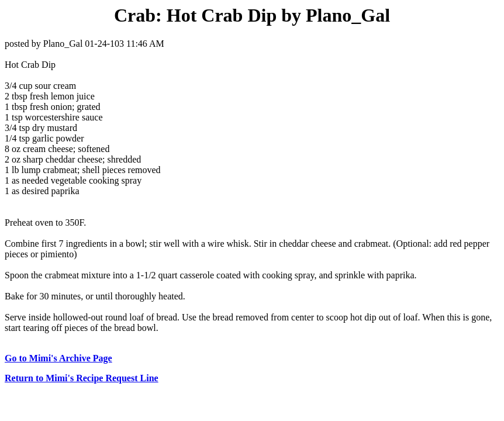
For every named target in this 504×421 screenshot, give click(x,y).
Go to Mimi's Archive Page (58, 358)
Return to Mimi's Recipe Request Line (82, 378)
